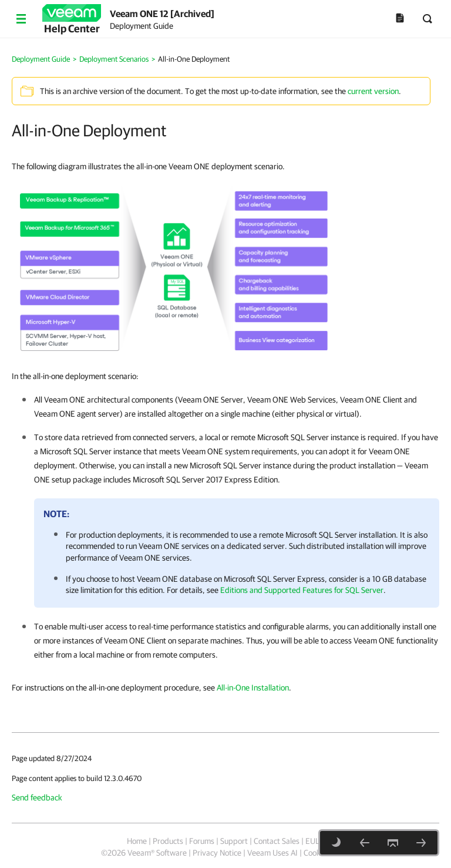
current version (373, 91)
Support (234, 841)
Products (168, 841)
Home (137, 841)
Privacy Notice (217, 853)
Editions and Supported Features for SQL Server (302, 590)
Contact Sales (277, 841)
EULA (315, 841)
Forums (202, 841)
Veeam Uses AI (272, 853)
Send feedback (37, 797)
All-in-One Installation (253, 688)
